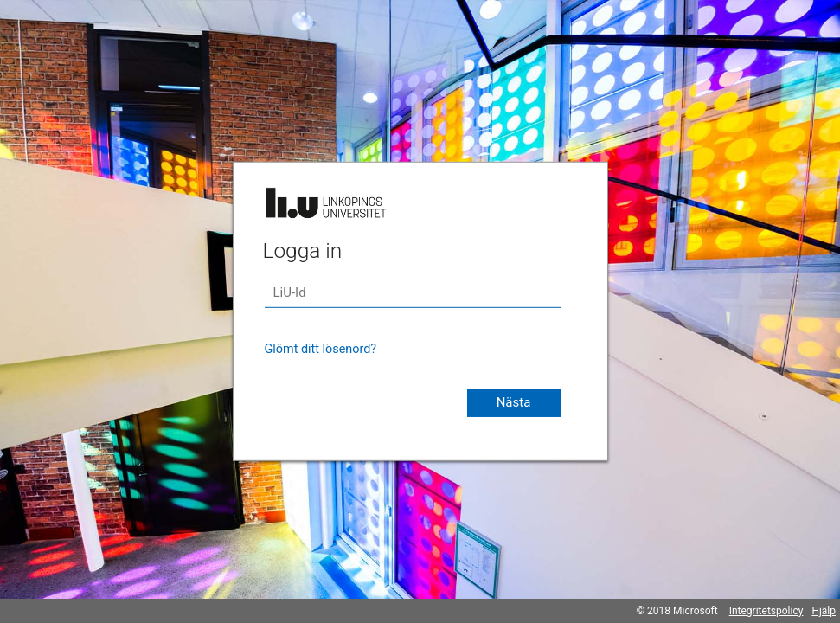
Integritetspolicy (766, 611)
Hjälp (824, 611)
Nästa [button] (514, 402)
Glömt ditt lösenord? (321, 349)
